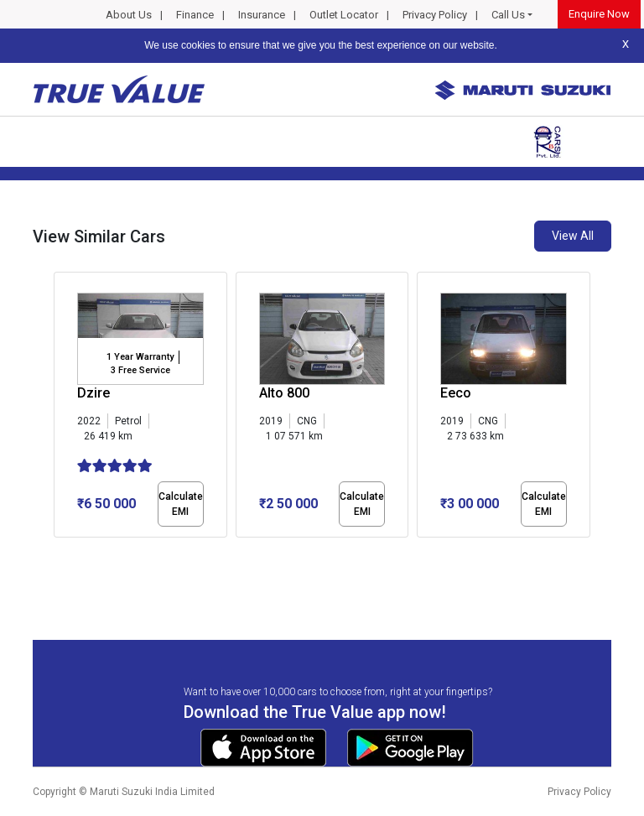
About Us (129, 15)
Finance (195, 15)
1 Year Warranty (140, 357)
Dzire (93, 393)
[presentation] (62, 408)
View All (573, 236)
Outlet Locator (344, 15)
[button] (59, 552)
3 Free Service (140, 370)
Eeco (456, 393)
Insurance (262, 15)
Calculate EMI (181, 504)
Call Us (508, 15)
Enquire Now (599, 14)
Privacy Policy (435, 15)
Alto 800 (284, 393)
